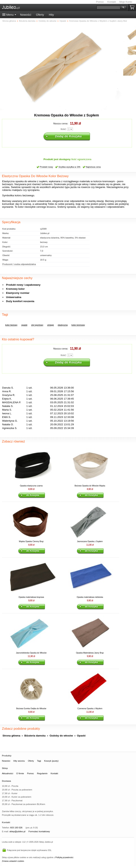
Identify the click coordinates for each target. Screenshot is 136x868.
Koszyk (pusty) (51, 761)
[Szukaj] (108, 7)
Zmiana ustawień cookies (13, 861)
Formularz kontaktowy (39, 831)
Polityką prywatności (64, 857)
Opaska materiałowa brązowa (31, 597)
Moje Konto (126, 2)
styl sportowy (37, 325)
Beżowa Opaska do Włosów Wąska (90, 486)
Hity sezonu (19, 761)
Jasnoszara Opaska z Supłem (90, 541)
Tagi (39, 761)
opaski (24, 325)
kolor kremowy (78, 325)
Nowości (26, 15)
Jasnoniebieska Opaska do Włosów (31, 653)
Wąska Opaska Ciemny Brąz (31, 541)
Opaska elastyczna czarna (31, 486)
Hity (51, 15)
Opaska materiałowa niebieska (90, 597)
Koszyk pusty (133, 7)
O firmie (20, 773)
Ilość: (64, 129)
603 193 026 (16, 828)
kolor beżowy (11, 325)
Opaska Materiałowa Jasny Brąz (90, 653)
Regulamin (42, 773)
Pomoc (100, 2)
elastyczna (63, 325)
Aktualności (8, 773)
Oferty (40, 15)
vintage (51, 325)
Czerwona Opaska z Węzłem (90, 709)
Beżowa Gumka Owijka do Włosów (31, 709)
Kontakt (112, 2)
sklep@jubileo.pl (17, 831)
